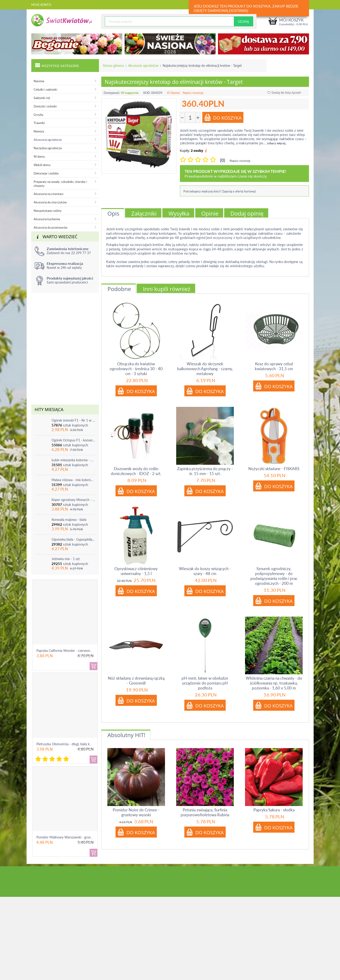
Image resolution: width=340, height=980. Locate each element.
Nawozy (39, 131)
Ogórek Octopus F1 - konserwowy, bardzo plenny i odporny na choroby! (74, 440)
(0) (223, 160)
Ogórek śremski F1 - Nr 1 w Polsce (74, 420)
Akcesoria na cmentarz (49, 194)
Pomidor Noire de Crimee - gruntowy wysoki (136, 812)
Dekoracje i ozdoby (46, 173)
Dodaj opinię (247, 213)
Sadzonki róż (42, 98)
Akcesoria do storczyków (50, 202)
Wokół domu (42, 165)
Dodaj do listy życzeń (284, 92)
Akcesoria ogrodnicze (143, 66)
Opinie (210, 213)
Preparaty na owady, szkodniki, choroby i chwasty (60, 184)
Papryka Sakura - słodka (274, 810)
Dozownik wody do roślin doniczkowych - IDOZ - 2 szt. (136, 471)
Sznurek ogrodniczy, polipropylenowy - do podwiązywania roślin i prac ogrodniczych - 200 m (274, 576)
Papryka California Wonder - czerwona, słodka (70, 651)
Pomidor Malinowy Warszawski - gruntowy (67, 837)
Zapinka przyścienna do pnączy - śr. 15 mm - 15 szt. (205, 471)
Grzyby (39, 115)
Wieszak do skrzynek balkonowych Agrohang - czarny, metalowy (205, 369)
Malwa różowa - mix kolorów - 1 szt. (74, 480)
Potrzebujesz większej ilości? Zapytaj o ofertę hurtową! (220, 191)
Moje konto (41, 5)
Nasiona (39, 81)
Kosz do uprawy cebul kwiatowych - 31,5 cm (274, 366)
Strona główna (113, 66)
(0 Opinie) (173, 93)
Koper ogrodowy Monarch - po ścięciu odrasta (74, 500)
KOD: (147, 93)
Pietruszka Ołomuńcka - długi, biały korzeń (67, 744)
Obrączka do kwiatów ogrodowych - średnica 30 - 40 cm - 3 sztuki (136, 369)
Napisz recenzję (193, 93)
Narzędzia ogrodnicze (48, 148)
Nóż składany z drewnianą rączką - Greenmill (136, 681)
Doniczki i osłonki (45, 106)
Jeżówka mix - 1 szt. (66, 559)
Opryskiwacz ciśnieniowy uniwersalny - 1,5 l (136, 571)
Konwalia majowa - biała (69, 520)
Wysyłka (179, 213)
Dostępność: (112, 93)
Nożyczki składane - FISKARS (274, 469)
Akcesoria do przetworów (51, 227)
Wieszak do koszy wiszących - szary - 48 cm (205, 571)
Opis (114, 213)
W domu (39, 156)
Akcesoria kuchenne (47, 219)
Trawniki (39, 123)
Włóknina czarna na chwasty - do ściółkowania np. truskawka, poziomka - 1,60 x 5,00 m (274, 683)
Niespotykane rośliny (48, 211)
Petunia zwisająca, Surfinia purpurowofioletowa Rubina (205, 812)
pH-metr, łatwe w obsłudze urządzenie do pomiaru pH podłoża (205, 683)
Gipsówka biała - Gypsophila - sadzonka (74, 539)
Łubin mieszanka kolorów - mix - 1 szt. (74, 460)
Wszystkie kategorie (57, 65)
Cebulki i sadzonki (45, 89)
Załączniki (144, 213)
